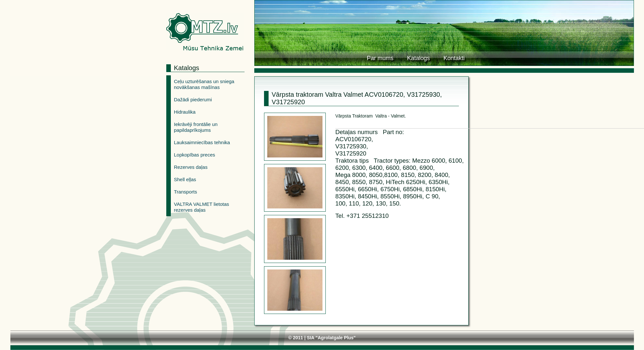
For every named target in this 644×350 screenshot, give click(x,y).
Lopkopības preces (195, 155)
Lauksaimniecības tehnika (202, 142)
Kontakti (454, 58)
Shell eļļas (185, 179)
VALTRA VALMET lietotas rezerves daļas (202, 207)
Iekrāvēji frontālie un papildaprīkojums (196, 127)
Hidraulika (185, 112)
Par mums (380, 58)
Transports (186, 192)
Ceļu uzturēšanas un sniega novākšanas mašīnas (204, 84)
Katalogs (418, 58)
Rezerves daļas (191, 167)
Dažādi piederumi (193, 100)
